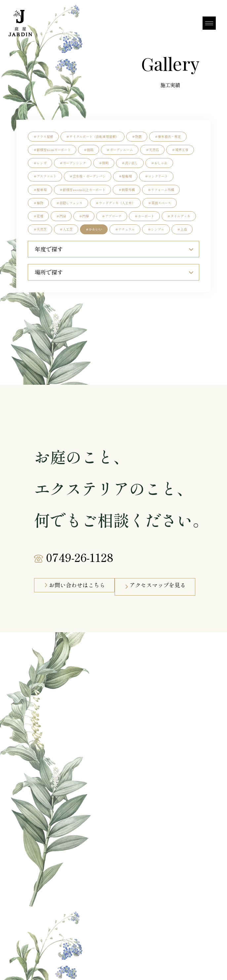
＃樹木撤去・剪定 (168, 137)
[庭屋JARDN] (19, 23)
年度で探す (114, 249)
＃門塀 (84, 216)
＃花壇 (38, 216)
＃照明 (104, 163)
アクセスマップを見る (158, 585)
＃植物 (38, 203)
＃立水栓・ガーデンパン (88, 176)
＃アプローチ (112, 216)
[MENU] (209, 23)
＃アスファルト (45, 176)
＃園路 (89, 150)
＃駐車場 (40, 190)
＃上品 (182, 229)
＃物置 (137, 137)
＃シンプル (156, 229)
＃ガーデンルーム (120, 150)
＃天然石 (152, 150)
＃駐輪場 (125, 176)
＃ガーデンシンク (73, 163)
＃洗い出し (130, 163)
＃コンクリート (156, 176)
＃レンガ (40, 163)
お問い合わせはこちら (77, 585)
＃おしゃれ (159, 163)
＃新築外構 (127, 190)
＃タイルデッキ (179, 216)
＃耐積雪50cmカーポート (52, 150)
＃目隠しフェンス (69, 203)
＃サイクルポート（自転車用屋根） (93, 137)
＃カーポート (144, 216)
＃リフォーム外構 (161, 190)
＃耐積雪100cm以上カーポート (82, 190)
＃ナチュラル (125, 229)
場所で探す (114, 272)
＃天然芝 (40, 229)
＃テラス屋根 (43, 137)
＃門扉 (61, 216)
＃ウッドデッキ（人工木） (115, 203)
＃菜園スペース (160, 203)
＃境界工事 (180, 150)
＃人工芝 (66, 229)
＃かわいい (94, 229)
